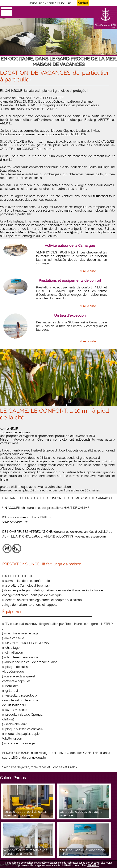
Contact (83, 3)
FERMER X (93, 866)
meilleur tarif (101, 211)
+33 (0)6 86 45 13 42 (59, 3)
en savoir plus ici (99, 863)
